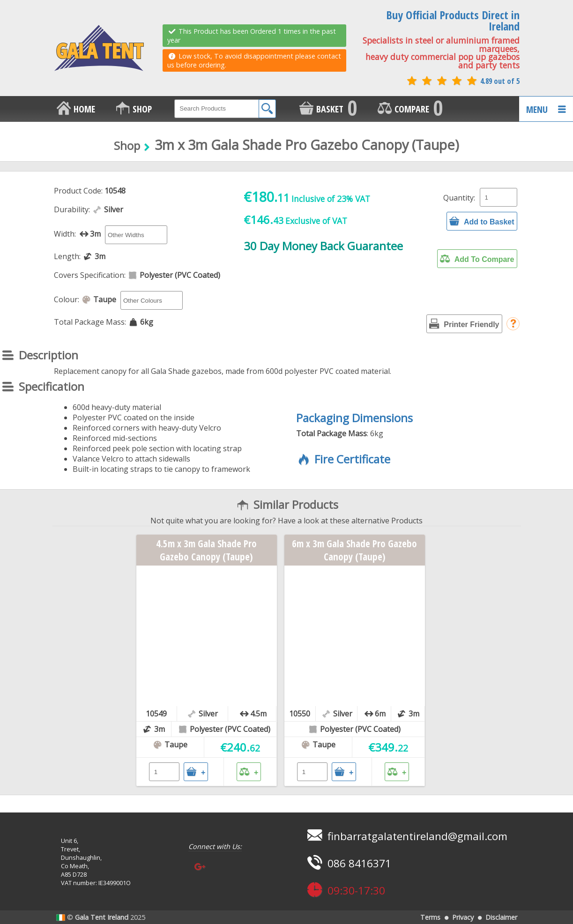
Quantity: (459, 198)
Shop (127, 145)
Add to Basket (482, 221)
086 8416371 (348, 863)
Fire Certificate (343, 459)
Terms (430, 917)
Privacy (463, 917)
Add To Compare (477, 259)
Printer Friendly (464, 324)
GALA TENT (99, 48)
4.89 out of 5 (462, 81)
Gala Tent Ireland (102, 917)
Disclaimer (501, 917)
